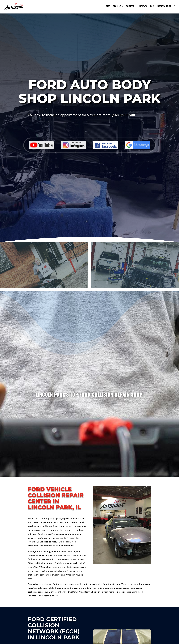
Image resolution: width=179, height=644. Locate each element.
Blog (152, 8)
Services (130, 8)
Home (107, 8)
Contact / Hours (164, 8)
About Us (117, 8)
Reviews (143, 8)
